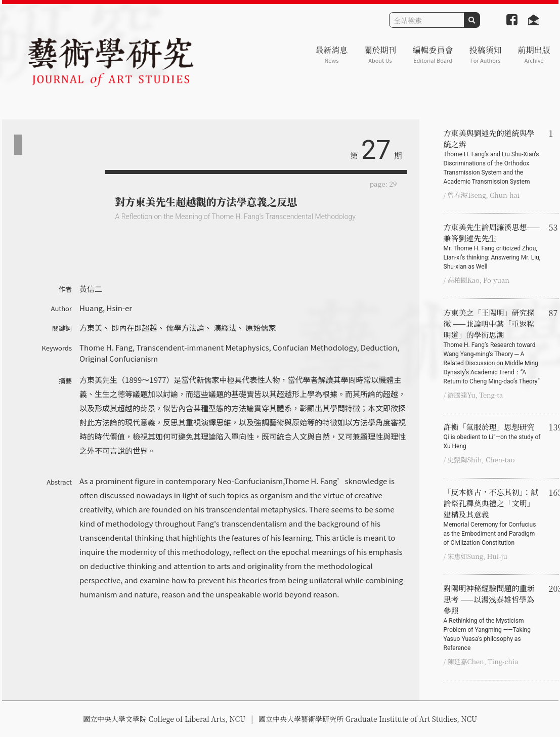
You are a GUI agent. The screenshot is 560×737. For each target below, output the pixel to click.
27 (376, 150)
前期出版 (534, 54)
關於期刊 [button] (380, 54)
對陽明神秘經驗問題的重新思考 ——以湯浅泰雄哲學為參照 (492, 618)
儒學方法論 (185, 328)
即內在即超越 (134, 328)
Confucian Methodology (315, 347)
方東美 (91, 328)
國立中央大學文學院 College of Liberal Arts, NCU (164, 719)
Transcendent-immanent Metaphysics (202, 347)
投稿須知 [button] (485, 54)
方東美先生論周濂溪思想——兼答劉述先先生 (492, 246)
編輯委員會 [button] (433, 54)
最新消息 (331, 54)
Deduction (379, 347)
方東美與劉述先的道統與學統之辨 (492, 157)
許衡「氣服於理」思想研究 (492, 436)
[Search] (427, 20)
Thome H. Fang (106, 347)
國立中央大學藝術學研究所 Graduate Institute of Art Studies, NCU (368, 719)
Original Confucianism (119, 358)
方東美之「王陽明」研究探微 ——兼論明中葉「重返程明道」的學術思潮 (492, 346)
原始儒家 (261, 328)
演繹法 (225, 328)
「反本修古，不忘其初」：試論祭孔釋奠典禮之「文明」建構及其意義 (492, 517)
